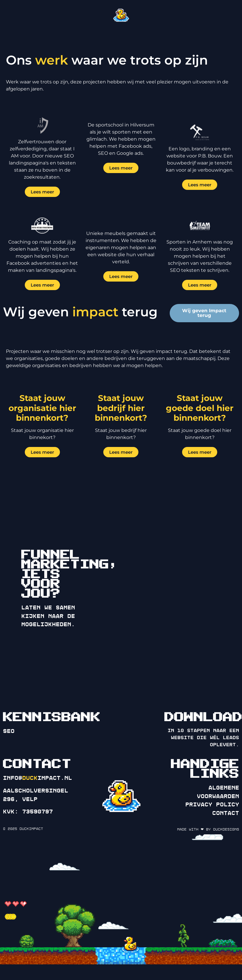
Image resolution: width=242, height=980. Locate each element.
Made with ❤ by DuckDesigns (208, 829)
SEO (9, 731)
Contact (226, 813)
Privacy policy (212, 805)
